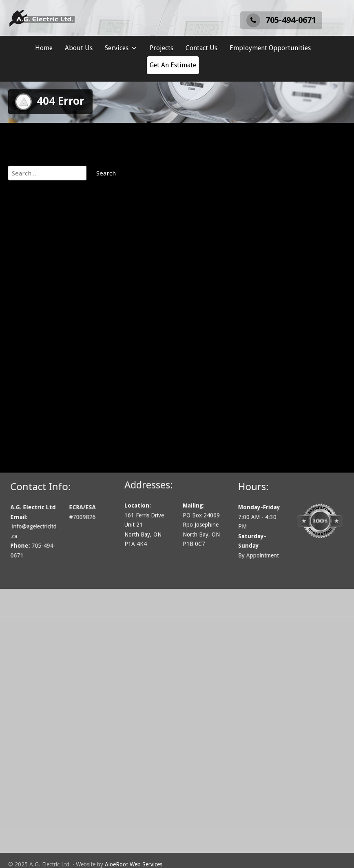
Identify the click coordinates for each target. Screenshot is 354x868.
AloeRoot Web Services (134, 864)
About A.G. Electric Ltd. (49, 249)
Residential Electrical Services (59, 352)
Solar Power (34, 362)
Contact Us (201, 48)
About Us (79, 48)
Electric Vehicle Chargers (52, 300)
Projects (162, 48)
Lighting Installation (45, 342)
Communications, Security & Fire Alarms (74, 269)
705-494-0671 (281, 20)
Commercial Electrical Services (61, 259)
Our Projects (34, 239)
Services (121, 48)
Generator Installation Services (61, 321)
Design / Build (36, 290)
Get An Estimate (173, 65)
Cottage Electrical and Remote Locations (75, 280)
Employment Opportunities (270, 48)
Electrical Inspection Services (59, 311)
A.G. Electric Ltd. (39, 208)
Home (44, 48)
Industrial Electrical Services (57, 331)
